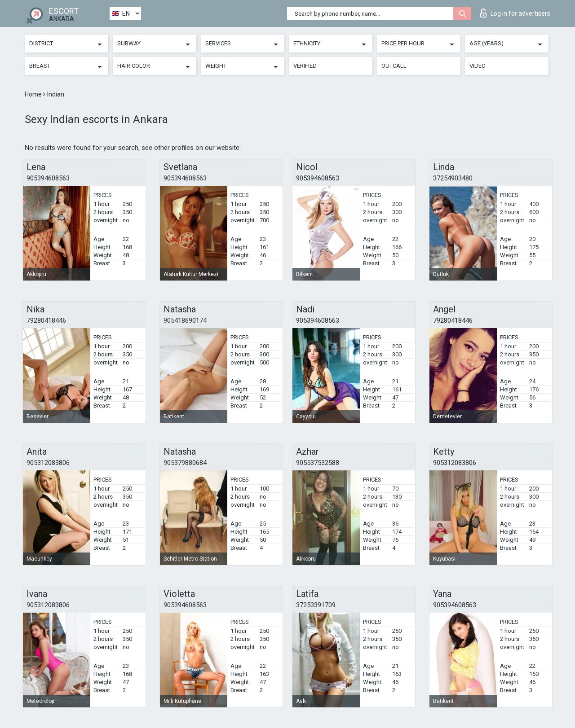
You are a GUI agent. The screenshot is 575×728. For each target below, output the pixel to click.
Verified (305, 66)
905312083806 (48, 463)
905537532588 (318, 463)
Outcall (394, 66)
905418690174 (185, 320)
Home (34, 94)
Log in (515, 13)
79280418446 (46, 320)
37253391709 (316, 605)
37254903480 (453, 178)
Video (478, 66)
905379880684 (185, 463)
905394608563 (48, 178)
